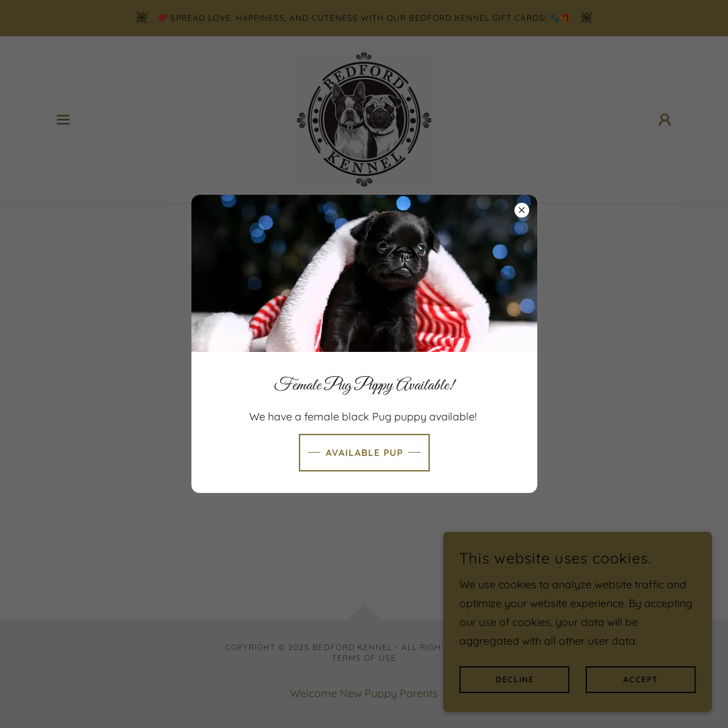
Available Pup (364, 453)
